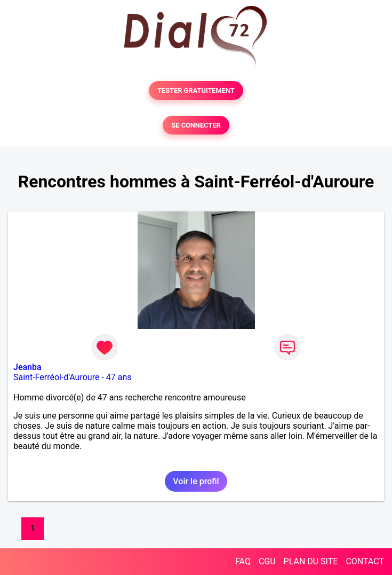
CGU (267, 561)
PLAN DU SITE (311, 561)
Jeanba (27, 367)
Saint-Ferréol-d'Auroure (56, 377)
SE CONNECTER (196, 125)
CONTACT (365, 561)
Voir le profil (196, 481)
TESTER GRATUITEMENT (196, 90)
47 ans (119, 377)
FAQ (243, 561)
